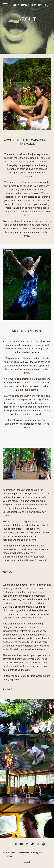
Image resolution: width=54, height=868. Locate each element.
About (27, 862)
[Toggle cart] (47, 5)
